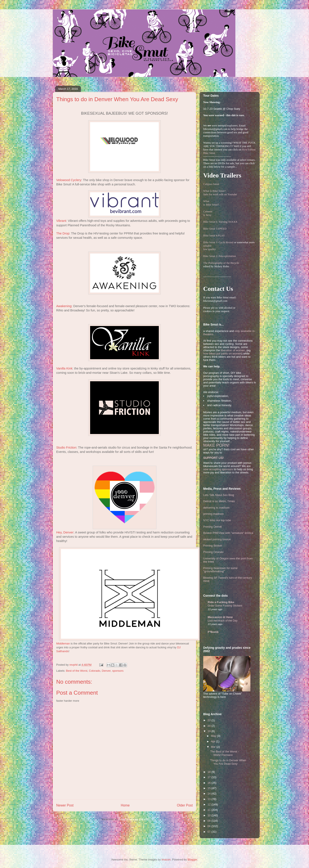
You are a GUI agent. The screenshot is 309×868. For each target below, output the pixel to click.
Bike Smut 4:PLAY (214, 235)
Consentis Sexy (208, 213)
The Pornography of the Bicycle (221, 263)
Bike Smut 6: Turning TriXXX (220, 222)
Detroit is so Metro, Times (219, 501)
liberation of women (233, 350)
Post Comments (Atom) (133, 819)
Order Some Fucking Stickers (225, 606)
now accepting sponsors (218, 469)
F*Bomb (213, 632)
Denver (106, 671)
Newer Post (65, 805)
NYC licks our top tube (217, 520)
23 (209, 720)
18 (209, 772)
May (214, 736)
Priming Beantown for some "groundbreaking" (220, 570)
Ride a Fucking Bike (221, 602)
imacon (166, 860)
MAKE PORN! (216, 445)
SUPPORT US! (214, 458)
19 (209, 731)
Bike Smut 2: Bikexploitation (220, 256)
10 (209, 815)
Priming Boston (213, 546)
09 (209, 821)
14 (209, 794)
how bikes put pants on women (222, 354)
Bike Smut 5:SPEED (215, 229)
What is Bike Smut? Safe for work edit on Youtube (220, 193)
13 (209, 799)
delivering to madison (216, 508)
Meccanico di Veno (220, 617)
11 (209, 810)
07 (209, 832)
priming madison (213, 514)
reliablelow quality (210, 247)
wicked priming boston (217, 539)
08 (209, 826)
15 (209, 788)
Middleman (63, 643)
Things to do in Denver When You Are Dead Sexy (228, 762)
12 (209, 804)
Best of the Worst (77, 671)
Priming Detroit (212, 527)
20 (209, 726)
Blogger (192, 860)
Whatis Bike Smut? (211, 203)
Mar (214, 747)
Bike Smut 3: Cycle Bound (218, 242)
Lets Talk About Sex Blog (219, 495)
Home (125, 805)
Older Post (185, 805)
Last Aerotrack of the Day (223, 621)
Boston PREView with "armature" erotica (228, 533)
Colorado (95, 671)
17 (209, 777)
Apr (214, 741)
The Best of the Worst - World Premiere (224, 753)
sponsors (118, 671)
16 (209, 783)
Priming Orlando (213, 552)
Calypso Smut (211, 184)
